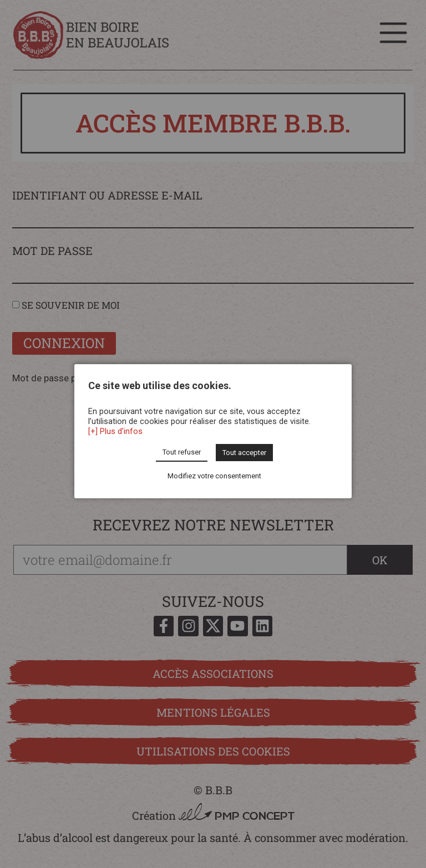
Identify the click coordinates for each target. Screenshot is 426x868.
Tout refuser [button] (182, 452)
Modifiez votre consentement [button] (214, 476)
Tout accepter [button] (244, 453)
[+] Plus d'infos (115, 431)
